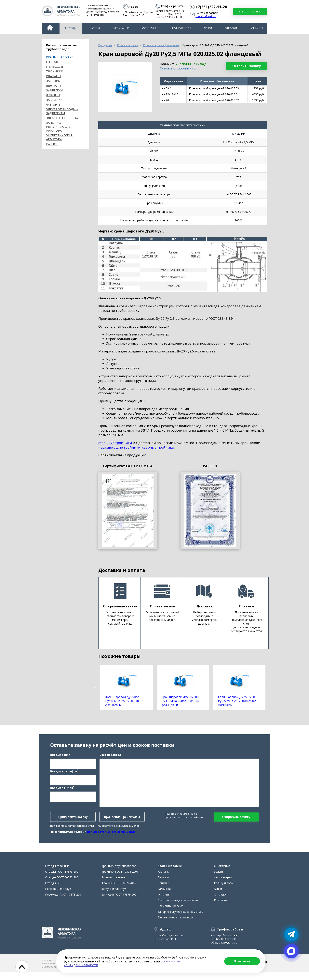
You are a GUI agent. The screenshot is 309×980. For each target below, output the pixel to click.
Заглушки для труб (114, 897)
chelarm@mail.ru (206, 16)
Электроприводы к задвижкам (62, 111)
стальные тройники (115, 443)
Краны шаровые (60, 57)
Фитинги (54, 104)
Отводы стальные (57, 874)
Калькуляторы (182, 28)
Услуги (95, 28)
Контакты (256, 28)
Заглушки (54, 100)
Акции (208, 28)
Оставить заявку (247, 66)
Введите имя (60, 759)
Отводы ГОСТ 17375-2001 (62, 879)
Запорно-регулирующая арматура (59, 126)
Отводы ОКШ (54, 891)
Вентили (53, 85)
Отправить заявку (236, 821)
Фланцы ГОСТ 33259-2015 (119, 891)
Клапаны (54, 76)
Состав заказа (110, 759)
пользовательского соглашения (111, 836)
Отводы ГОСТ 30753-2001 (62, 885)
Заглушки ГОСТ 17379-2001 (120, 902)
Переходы (55, 67)
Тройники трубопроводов (119, 874)
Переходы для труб (58, 897)
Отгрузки (231, 28)
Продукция (71, 28)
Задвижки (54, 90)
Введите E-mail (62, 791)
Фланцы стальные (114, 885)
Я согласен (242, 961)
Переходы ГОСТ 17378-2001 (64, 902)
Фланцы (53, 95)
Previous (95, 687)
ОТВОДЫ (53, 62)
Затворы (53, 81)
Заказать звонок (250, 11)
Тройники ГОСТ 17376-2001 (120, 879)
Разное (52, 144)
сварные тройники (158, 447)
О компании (121, 28)
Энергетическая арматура (59, 137)
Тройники (55, 71)
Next (270, 687)
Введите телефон (64, 775)
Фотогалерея (151, 28)
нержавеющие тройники (119, 447)
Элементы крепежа (62, 118)
